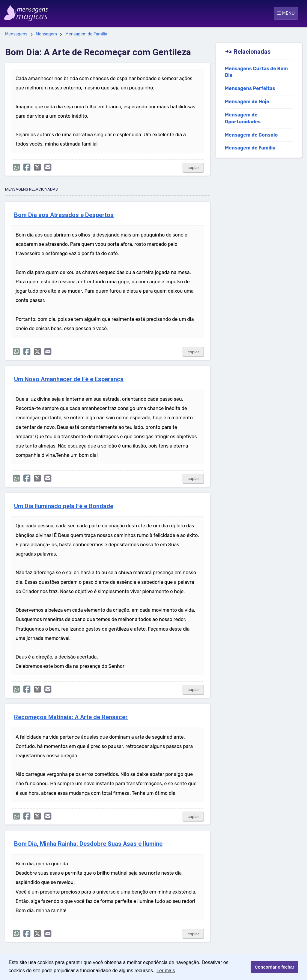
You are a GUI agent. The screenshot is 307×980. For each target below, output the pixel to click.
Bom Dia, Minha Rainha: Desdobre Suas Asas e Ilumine (88, 844)
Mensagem (46, 34)
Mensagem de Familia (86, 34)
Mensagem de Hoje (247, 102)
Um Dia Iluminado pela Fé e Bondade (64, 506)
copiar (193, 168)
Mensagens (16, 34)
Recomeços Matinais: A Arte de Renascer (71, 717)
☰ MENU (286, 13)
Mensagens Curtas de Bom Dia (256, 72)
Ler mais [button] (166, 971)
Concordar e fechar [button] (275, 967)
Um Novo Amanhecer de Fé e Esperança (69, 379)
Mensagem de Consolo (251, 135)
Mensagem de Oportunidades (243, 118)
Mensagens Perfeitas (250, 88)
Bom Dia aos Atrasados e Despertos (64, 215)
